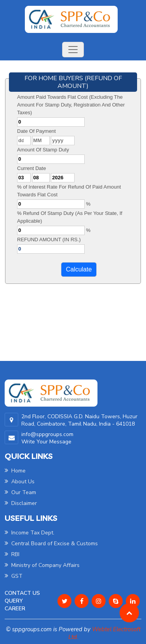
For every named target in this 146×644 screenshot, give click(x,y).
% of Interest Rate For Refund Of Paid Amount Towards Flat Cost (69, 191)
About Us (20, 482)
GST (14, 576)
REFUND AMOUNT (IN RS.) (49, 240)
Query (14, 601)
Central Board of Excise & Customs (51, 544)
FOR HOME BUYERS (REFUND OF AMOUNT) (73, 82)
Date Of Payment (36, 131)
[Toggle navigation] (73, 50)
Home (15, 471)
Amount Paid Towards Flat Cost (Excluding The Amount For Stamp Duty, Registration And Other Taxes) (71, 105)
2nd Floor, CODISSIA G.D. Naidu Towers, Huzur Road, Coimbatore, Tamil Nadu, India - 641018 (79, 420)
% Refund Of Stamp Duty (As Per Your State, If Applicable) (70, 217)
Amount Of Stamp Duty (43, 150)
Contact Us (22, 593)
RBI (12, 554)
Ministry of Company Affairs (42, 565)
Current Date (31, 168)
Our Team (20, 492)
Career (15, 609)
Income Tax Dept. (30, 533)
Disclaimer (21, 503)
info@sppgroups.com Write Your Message (47, 438)
